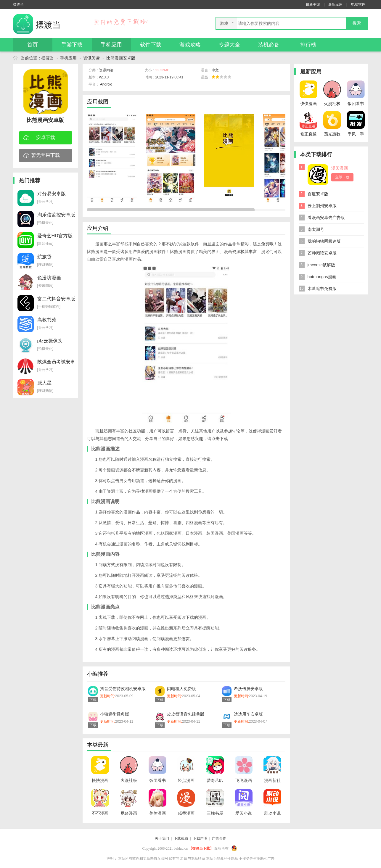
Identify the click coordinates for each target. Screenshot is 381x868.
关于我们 (162, 838)
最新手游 (313, 4)
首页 (33, 45)
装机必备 (269, 45)
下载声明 (200, 838)
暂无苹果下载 (42, 156)
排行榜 (308, 45)
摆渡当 (48, 58)
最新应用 (335, 4)
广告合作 (219, 838)
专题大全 (229, 45)
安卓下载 (39, 138)
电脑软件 (358, 4)
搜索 (357, 23)
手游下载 (72, 45)
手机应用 (111, 45)
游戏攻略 (190, 45)
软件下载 (151, 45)
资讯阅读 (91, 58)
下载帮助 (181, 838)
